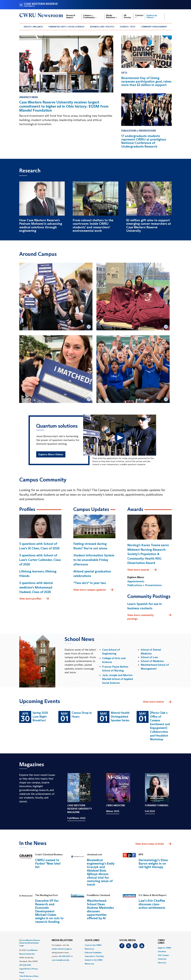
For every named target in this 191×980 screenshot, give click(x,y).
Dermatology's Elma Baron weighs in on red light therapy (153, 864)
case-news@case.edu (60, 960)
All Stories (127, 16)
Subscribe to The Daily (94, 956)
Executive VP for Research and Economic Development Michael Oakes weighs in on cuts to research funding (49, 911)
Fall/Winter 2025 (76, 818)
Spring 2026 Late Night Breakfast (40, 717)
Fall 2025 (150, 811)
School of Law (149, 657)
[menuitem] (33, 27)
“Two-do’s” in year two (90, 583)
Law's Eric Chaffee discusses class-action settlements (152, 904)
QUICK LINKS (92, 940)
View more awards (142, 570)
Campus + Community (90, 16)
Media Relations (112, 16)
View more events (157, 702)
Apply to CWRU (165, 948)
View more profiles (34, 599)
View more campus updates (94, 590)
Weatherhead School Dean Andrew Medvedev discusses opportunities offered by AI (100, 909)
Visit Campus (163, 955)
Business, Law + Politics (102, 27)
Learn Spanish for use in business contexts (145, 606)
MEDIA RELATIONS (62, 940)
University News (29, 97)
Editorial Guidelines (93, 953)
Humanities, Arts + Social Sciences (66, 27)
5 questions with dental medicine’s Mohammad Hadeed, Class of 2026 (36, 587)
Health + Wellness (33, 27)
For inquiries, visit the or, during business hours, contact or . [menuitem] (62, 953)
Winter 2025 (113, 811)
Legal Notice (25, 962)
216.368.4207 (65, 956)
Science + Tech (128, 27)
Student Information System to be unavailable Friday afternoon (94, 560)
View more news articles (150, 844)
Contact (139, 16)
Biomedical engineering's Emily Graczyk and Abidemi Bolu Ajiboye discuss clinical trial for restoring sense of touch (101, 872)
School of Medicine (152, 661)
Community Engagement (154, 27)
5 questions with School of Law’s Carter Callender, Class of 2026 (40, 560)
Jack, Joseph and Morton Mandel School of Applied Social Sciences (117, 679)
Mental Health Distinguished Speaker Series (120, 717)
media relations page (61, 949)
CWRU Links (161, 942)
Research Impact (71, 16)
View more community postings (150, 617)
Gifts (124, 73)
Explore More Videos (51, 455)
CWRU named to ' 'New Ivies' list (48, 864)
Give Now (162, 951)
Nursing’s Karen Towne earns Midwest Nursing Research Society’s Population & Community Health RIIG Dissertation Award (148, 554)
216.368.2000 (25, 959)
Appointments (136, 581)
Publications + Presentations (139, 130)
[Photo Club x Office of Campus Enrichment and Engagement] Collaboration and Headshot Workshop (160, 726)
